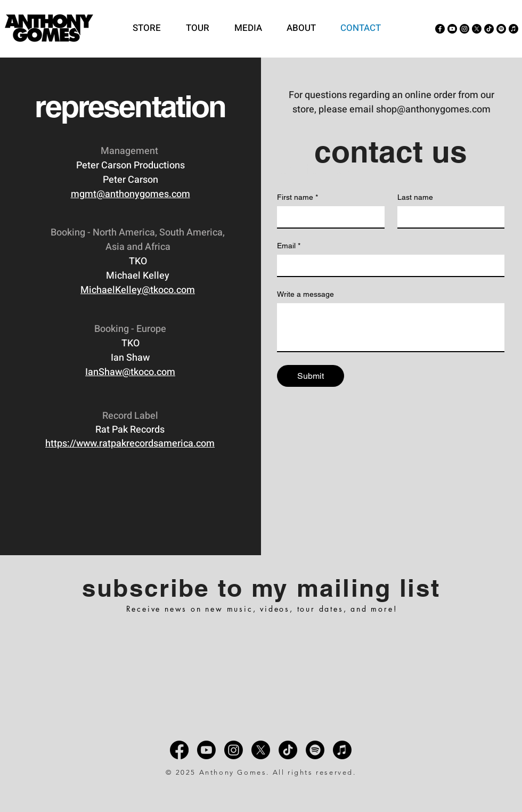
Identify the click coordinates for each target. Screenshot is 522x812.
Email (289, 246)
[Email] (388, 265)
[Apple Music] (513, 29)
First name (297, 197)
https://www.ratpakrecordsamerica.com (130, 444)
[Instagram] (464, 29)
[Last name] (448, 217)
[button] (252, 28)
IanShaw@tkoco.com (130, 372)
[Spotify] (501, 29)
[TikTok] (489, 29)
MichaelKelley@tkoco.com (138, 290)
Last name (415, 197)
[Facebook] (440, 29)
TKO (138, 261)
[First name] (328, 217)
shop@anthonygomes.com (433, 109)
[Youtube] (452, 29)
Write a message (305, 294)
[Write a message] (391, 327)
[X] (477, 29)
